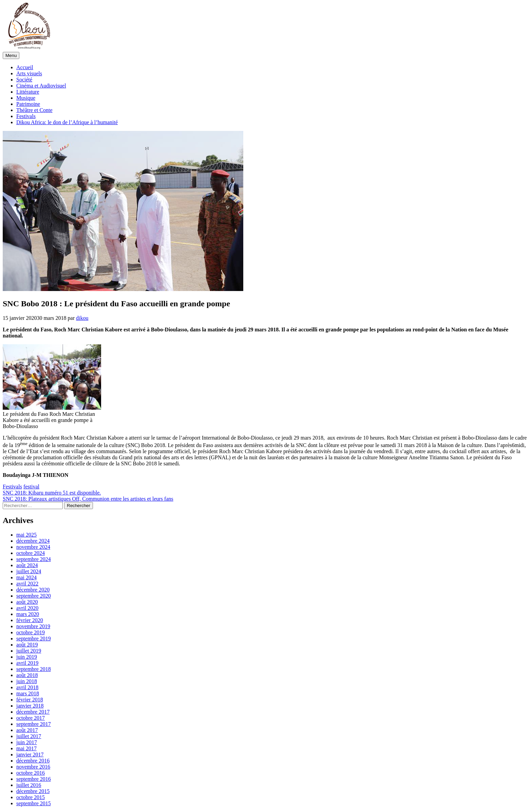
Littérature (28, 92)
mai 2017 (26, 748)
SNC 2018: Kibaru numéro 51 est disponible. (52, 493)
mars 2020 (28, 614)
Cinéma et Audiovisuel (41, 86)
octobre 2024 (31, 553)
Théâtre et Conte (34, 110)
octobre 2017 (31, 718)
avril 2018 (27, 687)
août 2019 (27, 645)
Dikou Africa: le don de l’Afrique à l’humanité (67, 122)
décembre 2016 (33, 761)
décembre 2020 (33, 590)
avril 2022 (27, 584)
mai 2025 (26, 535)
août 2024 (27, 565)
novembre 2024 (33, 547)
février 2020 (30, 620)
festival (31, 487)
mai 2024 (26, 577)
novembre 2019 (33, 626)
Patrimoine (28, 104)
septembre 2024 (34, 559)
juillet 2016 (29, 785)
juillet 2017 (29, 736)
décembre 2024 (33, 541)
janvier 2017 (30, 755)
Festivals (26, 116)
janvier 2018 (30, 706)
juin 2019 (27, 657)
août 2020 (27, 602)
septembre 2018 (34, 669)
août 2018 (27, 675)
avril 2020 (27, 608)
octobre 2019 (31, 632)
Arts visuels (29, 73)
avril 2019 (27, 663)
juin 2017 (27, 742)
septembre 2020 (34, 596)
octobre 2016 (31, 773)
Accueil (25, 67)
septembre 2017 (34, 724)
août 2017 (27, 730)
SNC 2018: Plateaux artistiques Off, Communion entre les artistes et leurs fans (88, 499)
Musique (26, 98)
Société (24, 80)
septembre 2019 (34, 639)
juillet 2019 (29, 651)
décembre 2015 (33, 791)
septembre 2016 (34, 779)
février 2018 (30, 700)
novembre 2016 (33, 767)
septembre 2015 (34, 803)
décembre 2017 (33, 712)
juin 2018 (27, 681)
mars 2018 (28, 693)
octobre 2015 (31, 797)
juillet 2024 (29, 571)
